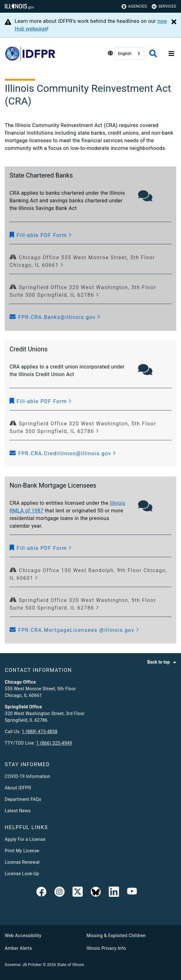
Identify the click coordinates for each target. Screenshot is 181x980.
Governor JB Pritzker (23, 965)
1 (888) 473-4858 (39, 732)
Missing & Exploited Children (116, 936)
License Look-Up (22, 874)
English (125, 54)
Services (164, 7)
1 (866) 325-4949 (54, 743)
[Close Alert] (174, 22)
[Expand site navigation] (171, 54)
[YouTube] (132, 893)
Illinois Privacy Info (106, 948)
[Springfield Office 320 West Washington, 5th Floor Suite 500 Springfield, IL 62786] (90, 291)
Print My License (22, 851)
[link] (41, 893)
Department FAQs (23, 799)
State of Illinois (70, 965)
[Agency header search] (153, 54)
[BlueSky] (96, 893)
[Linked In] (114, 893)
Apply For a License (25, 839)
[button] (41, 235)
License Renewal (22, 862)
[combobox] (129, 54)
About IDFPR (18, 788)
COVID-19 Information (28, 776)
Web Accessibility (23, 936)
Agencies (134, 7)
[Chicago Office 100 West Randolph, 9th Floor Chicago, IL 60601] (90, 574)
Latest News (18, 811)
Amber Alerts (18, 948)
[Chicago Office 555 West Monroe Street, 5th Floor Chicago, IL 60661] (90, 261)
